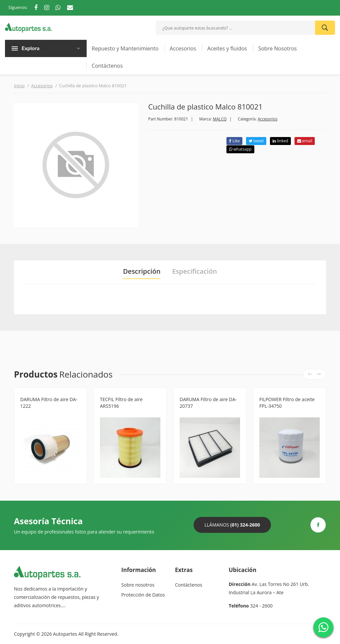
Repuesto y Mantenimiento (125, 48)
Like (234, 141)
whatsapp (240, 149)
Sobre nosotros (138, 585)
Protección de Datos (143, 595)
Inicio (19, 86)
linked (280, 141)
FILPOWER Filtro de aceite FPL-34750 (287, 403)
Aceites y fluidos (227, 48)
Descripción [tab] (142, 271)
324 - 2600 (261, 606)
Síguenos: (18, 7)
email (305, 141)
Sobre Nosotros (278, 48)
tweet (256, 141)
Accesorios (183, 48)
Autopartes (65, 634)
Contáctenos (107, 66)
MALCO (220, 119)
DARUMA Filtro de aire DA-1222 (49, 403)
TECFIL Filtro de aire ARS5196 (121, 403)
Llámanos (232, 525)
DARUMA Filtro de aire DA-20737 (208, 403)
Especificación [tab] (194, 271)
